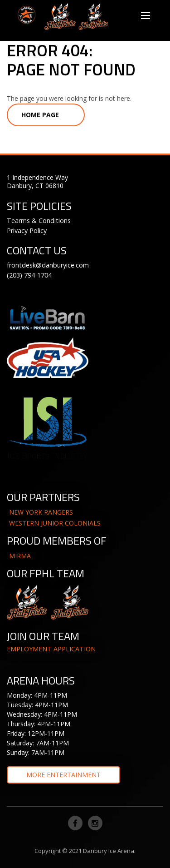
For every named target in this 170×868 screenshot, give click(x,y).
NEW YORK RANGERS (41, 512)
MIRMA (20, 556)
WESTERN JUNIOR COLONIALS (55, 523)
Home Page (40, 115)
